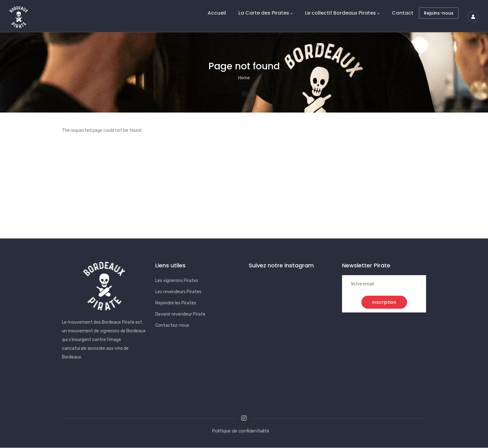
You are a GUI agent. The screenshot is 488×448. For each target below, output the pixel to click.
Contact (403, 13)
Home (244, 78)
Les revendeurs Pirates (178, 292)
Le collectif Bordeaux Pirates (342, 13)
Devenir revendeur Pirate (180, 314)
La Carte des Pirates (265, 13)
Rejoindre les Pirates (176, 303)
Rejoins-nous (439, 13)
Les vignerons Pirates (177, 281)
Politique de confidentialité (241, 431)
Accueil (217, 13)
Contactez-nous (172, 325)
